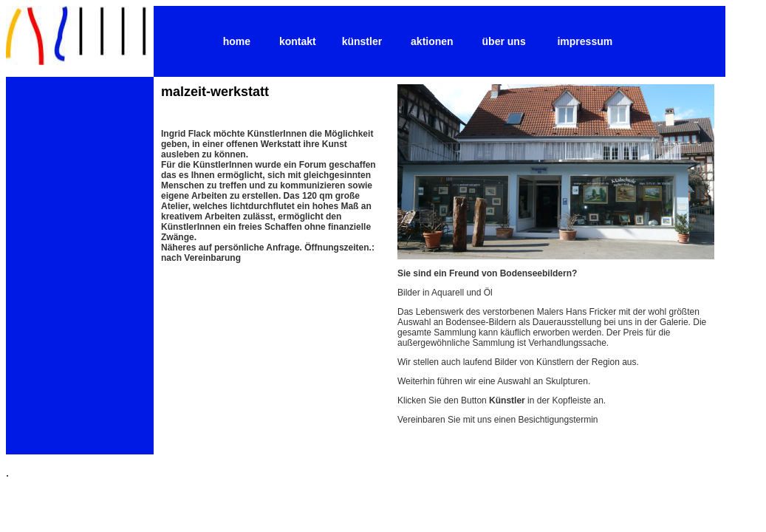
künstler (362, 41)
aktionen (432, 41)
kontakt (298, 41)
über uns (504, 41)
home (237, 41)
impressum (585, 41)
